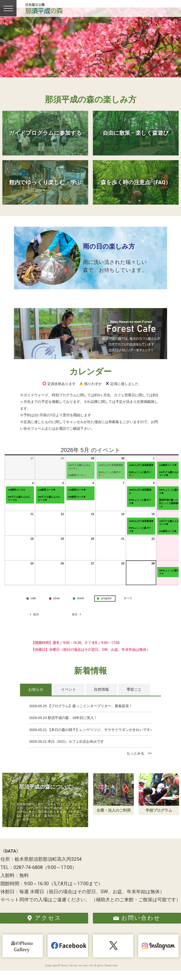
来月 (77, 624)
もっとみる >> (139, 762)
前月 (34, 624)
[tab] (36, 699)
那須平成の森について (45, 796)
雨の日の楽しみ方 (112, 255)
